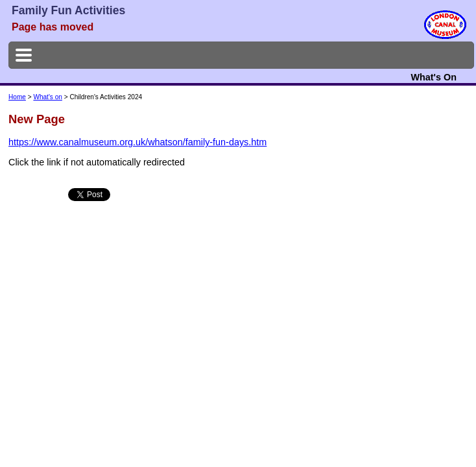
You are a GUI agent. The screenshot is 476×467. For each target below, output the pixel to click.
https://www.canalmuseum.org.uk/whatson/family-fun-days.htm (137, 142)
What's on (48, 97)
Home (17, 97)
